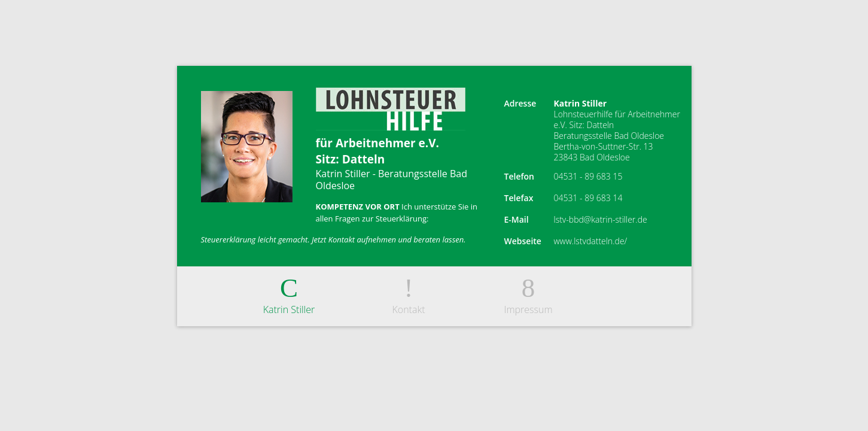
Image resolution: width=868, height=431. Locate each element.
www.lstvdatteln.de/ (591, 241)
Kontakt (409, 294)
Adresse (520, 103)
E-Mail (517, 219)
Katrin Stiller (289, 294)
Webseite (523, 241)
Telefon (519, 176)
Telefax (519, 198)
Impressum (529, 294)
